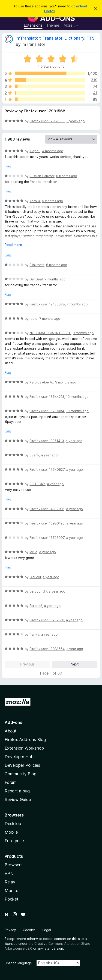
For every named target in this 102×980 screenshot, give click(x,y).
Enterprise (14, 841)
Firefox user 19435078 (47, 304)
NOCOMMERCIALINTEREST (50, 333)
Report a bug (17, 791)
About (11, 731)
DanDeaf (36, 279)
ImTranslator (33, 44)
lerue (33, 552)
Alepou (35, 151)
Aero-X (35, 201)
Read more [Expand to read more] (13, 245)
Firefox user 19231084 (47, 411)
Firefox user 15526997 (47, 538)
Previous (27, 664)
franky (34, 634)
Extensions (33, 25)
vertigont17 (38, 591)
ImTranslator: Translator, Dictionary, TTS (55, 38)
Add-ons (13, 722)
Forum (11, 782)
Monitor (12, 890)
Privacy (10, 930)
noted (48, 939)
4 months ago (53, 151)
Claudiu (35, 577)
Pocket (12, 899)
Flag (8, 166)
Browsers (14, 865)
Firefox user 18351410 (47, 441)
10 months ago (77, 397)
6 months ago (67, 176)
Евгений (36, 606)
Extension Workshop (24, 748)
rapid (33, 319)
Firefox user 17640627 (47, 470)
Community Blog (21, 774)
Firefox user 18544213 (47, 397)
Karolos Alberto (41, 382)
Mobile (11, 832)
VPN (9, 873)
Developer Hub (19, 757)
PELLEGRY (37, 484)
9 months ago (83, 333)
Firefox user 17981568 (47, 121)
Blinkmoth (37, 265)
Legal (47, 930)
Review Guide (18, 799)
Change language (18, 963)
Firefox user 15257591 (47, 620)
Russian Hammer (42, 176)
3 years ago (76, 121)
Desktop (13, 824)
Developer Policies (22, 765)
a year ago (74, 441)
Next (75, 664)
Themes (53, 25)
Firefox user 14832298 (47, 509)
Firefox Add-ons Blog (25, 740)
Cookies (29, 930)
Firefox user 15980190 (47, 523)
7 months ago (55, 279)
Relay (10, 882)
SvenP (34, 455)
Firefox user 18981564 (47, 649)
